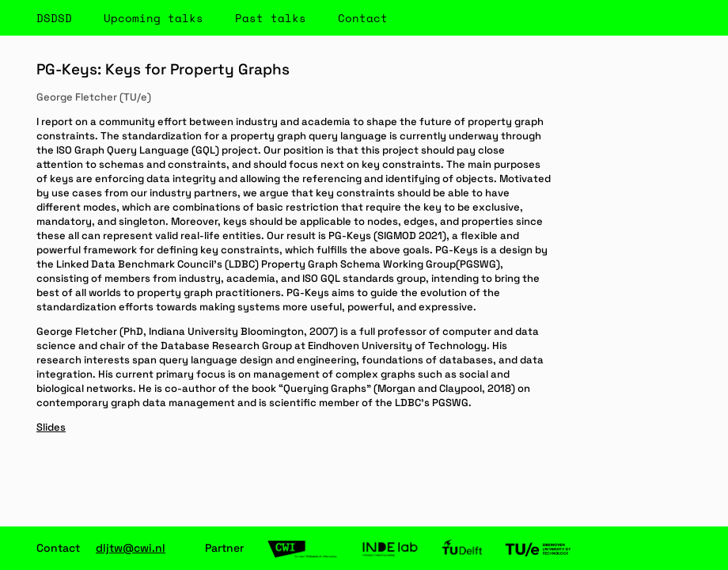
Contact (363, 18)
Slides (51, 427)
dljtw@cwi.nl (131, 548)
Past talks (271, 18)
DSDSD (54, 18)
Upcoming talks (154, 18)
